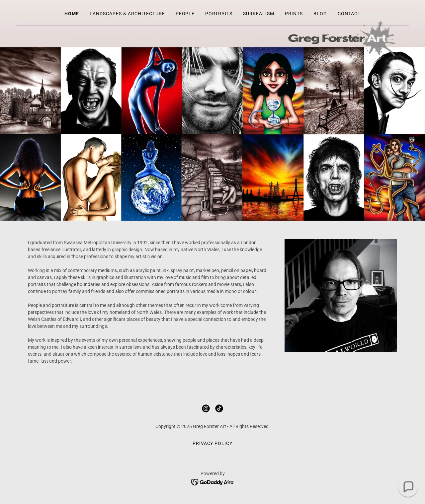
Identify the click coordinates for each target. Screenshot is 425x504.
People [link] (185, 14)
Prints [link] (294, 14)
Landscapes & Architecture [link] (127, 14)
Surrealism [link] (259, 14)
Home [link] (72, 14)
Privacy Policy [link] (213, 443)
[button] (408, 487)
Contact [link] (349, 14)
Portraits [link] (219, 14)
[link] (206, 408)
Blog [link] (320, 14)
